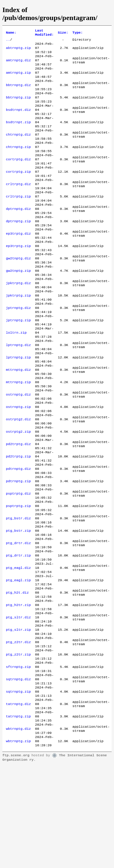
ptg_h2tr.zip (18, 687)
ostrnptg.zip (18, 461)
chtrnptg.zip (18, 164)
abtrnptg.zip (18, 51)
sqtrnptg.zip (18, 786)
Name (11, 33)
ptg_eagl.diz (18, 645)
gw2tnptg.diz (18, 291)
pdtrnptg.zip (18, 546)
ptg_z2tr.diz (18, 730)
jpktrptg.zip (18, 334)
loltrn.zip (16, 376)
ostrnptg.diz (18, 447)
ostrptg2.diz (18, 475)
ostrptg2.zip (18, 489)
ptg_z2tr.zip (18, 744)
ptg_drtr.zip (18, 631)
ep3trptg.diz (18, 263)
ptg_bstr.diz (18, 588)
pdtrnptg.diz (18, 532)
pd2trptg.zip (18, 518)
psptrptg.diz (18, 560)
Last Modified (44, 33)
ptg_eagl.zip (18, 659)
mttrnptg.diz (18, 419)
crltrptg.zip (18, 220)
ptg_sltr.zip (18, 716)
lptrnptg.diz (18, 390)
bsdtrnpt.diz (18, 121)
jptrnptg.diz (18, 348)
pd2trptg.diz (18, 503)
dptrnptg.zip (18, 249)
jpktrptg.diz (18, 319)
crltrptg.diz (18, 206)
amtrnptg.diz (18, 65)
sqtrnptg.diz (18, 772)
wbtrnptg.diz (18, 829)
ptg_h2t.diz (17, 673)
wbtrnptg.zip (18, 843)
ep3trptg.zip (18, 277)
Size (63, 33)
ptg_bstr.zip (18, 602)
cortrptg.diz (18, 178)
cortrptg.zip (18, 192)
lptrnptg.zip (18, 404)
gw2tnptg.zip (18, 305)
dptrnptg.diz (18, 235)
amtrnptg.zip (18, 79)
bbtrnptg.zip (18, 107)
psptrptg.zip (18, 574)
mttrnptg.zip (18, 433)
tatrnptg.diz (18, 801)
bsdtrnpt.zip (18, 136)
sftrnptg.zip (18, 758)
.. (8, 41)
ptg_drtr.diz (18, 617)
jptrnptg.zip (18, 362)
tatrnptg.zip (18, 815)
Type (77, 33)
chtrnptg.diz (18, 150)
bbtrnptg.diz (18, 93)
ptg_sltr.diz (18, 701)
